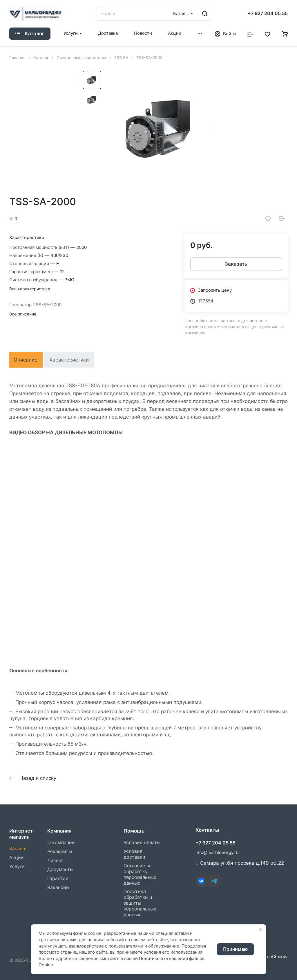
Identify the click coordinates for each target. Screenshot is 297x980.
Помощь (134, 831)
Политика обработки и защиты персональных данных (140, 903)
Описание (26, 360)
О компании (61, 843)
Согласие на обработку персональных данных (140, 874)
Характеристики (69, 360)
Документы (60, 869)
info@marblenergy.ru (217, 852)
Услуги (17, 867)
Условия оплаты (142, 843)
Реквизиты (60, 852)
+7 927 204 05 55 (268, 14)
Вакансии (58, 887)
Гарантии (58, 878)
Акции (17, 858)
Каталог (18, 849)
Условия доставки (134, 854)
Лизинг (55, 861)
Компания (59, 831)
